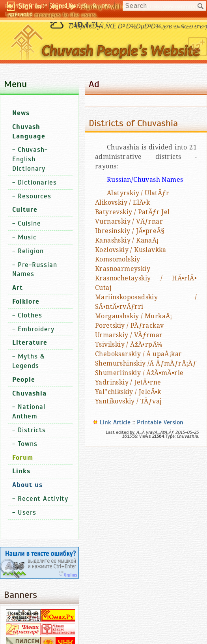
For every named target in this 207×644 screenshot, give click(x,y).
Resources (34, 196)
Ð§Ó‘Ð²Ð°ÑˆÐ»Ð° (26, 6)
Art (18, 288)
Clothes (30, 315)
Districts (32, 430)
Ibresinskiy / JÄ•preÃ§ (130, 231)
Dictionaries (37, 182)
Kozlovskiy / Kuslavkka (131, 250)
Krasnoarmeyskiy (123, 269)
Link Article (115, 422)
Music (27, 237)
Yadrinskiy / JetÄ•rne (128, 382)
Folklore (26, 301)
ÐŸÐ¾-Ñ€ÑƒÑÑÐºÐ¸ (82, 6)
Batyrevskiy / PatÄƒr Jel (132, 212)
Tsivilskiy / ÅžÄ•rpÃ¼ (129, 344)
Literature (30, 343)
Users (27, 512)
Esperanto (19, 14)
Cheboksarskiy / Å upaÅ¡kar (138, 354)
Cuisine (29, 223)
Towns (28, 444)
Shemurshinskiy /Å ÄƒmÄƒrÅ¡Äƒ (146, 363)
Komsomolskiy (118, 259)
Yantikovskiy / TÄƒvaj (128, 401)
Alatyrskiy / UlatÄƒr (138, 193)
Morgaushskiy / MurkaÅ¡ (134, 316)
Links (21, 471)
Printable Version (160, 422)
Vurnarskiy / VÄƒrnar (129, 221)
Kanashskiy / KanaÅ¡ (127, 240)
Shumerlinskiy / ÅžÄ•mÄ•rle (139, 373)
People (24, 380)
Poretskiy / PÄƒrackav (129, 326)
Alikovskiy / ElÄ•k (122, 203)
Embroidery (36, 329)
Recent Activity (43, 499)
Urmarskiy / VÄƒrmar (129, 335)
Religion (31, 251)
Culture (25, 210)
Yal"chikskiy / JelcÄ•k (128, 392)
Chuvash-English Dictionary (30, 159)
